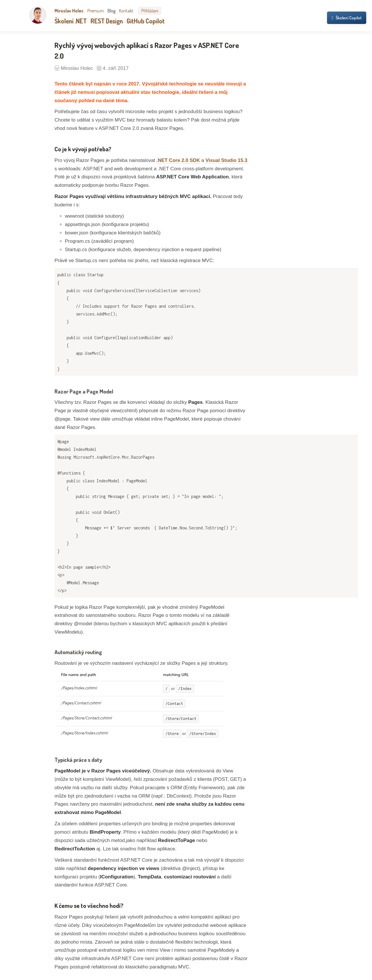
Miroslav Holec (69, 11)
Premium (96, 11)
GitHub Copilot (146, 21)
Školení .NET (71, 21)
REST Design (107, 21)
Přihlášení (150, 11)
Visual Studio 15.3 (226, 160)
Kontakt (126, 11)
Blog (111, 11)
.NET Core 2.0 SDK (178, 160)
